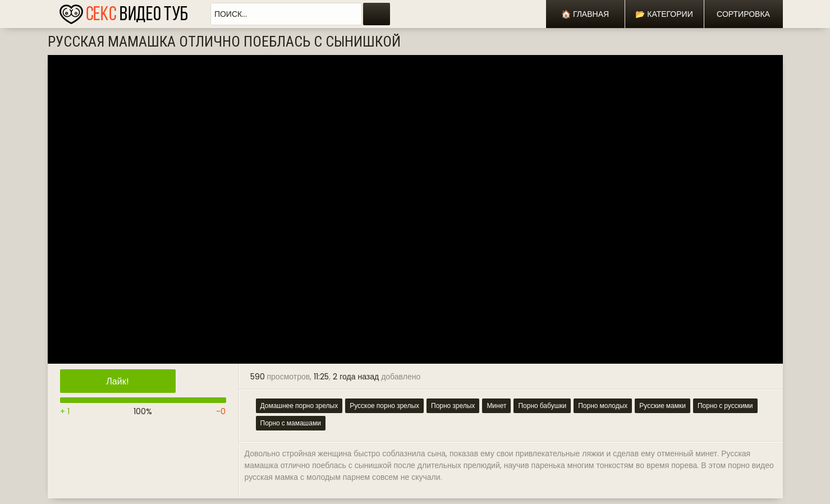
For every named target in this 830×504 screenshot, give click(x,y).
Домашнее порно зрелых (299, 406)
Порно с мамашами (291, 423)
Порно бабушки (542, 406)
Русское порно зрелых (384, 406)
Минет (496, 406)
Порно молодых (603, 406)
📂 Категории (664, 14)
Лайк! (117, 381)
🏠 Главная (585, 14)
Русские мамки (662, 406)
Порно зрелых (453, 406)
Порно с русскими (725, 406)
